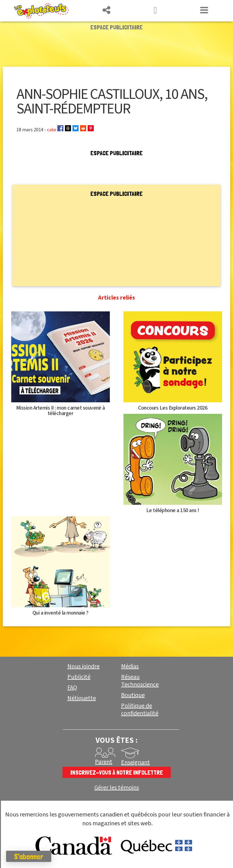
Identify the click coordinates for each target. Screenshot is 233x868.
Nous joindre (83, 666)
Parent (104, 762)
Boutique (133, 695)
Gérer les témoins (117, 788)
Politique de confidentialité (140, 710)
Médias (130, 666)
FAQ (72, 688)
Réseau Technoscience (140, 681)
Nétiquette (82, 698)
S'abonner (29, 856)
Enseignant (135, 762)
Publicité (79, 677)
